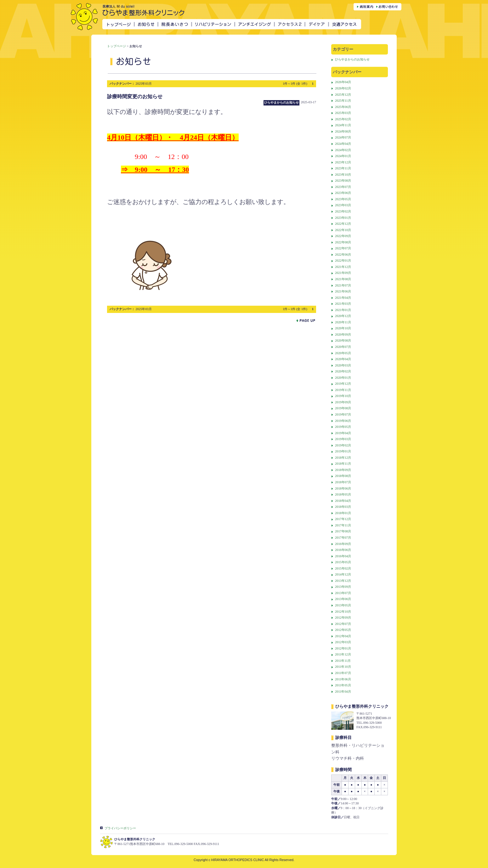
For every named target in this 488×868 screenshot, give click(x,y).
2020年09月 (343, 335)
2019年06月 (343, 421)
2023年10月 (343, 175)
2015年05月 (343, 562)
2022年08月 (343, 242)
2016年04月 (343, 556)
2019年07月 (343, 414)
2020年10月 (343, 328)
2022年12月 (343, 224)
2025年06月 (343, 107)
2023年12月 (343, 162)
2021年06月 (343, 291)
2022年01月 (343, 261)
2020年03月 (343, 365)
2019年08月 (343, 408)
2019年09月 (343, 402)
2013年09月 (343, 587)
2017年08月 (343, 531)
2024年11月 (343, 125)
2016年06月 (343, 550)
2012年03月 (343, 642)
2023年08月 (343, 181)
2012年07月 (343, 624)
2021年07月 (343, 285)
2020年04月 (343, 359)
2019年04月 (343, 433)
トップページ (116, 46)
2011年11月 (343, 661)
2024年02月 (343, 150)
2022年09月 (343, 236)
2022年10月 (343, 230)
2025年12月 (343, 95)
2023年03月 (343, 205)
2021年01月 (343, 310)
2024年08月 (343, 131)
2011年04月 (343, 692)
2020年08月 (343, 340)
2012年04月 (343, 636)
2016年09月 (343, 544)
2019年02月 (343, 445)
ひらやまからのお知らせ (352, 59)
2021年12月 (343, 267)
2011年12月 (343, 654)
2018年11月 (343, 464)
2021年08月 (343, 279)
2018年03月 (343, 507)
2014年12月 (343, 574)
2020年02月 (343, 371)
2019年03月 (343, 439)
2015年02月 (343, 568)
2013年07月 (343, 593)
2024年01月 (343, 156)
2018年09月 (343, 470)
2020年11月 (343, 322)
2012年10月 (343, 612)
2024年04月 (343, 144)
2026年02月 (343, 88)
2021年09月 (343, 273)
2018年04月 (343, 501)
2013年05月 (343, 605)
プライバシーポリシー (120, 828)
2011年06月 (343, 679)
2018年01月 (343, 513)
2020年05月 (343, 353)
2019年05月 (343, 427)
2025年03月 (343, 113)
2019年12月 (343, 384)
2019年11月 (343, 390)
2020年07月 (343, 347)
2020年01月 (343, 378)
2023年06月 (343, 193)
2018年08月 (343, 476)
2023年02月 (343, 211)
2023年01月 (343, 218)
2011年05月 (343, 685)
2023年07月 (343, 187)
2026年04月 (343, 82)
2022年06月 (343, 255)
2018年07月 (343, 482)
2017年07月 (343, 538)
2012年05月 (343, 630)
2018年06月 (343, 488)
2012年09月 (343, 618)
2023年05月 (343, 199)
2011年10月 (343, 667)
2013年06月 (343, 599)
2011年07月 (343, 673)
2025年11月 (343, 101)
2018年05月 (343, 494)
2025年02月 (343, 119)
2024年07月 (343, 137)
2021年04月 (343, 298)
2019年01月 (343, 451)
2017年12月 (343, 519)
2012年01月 (343, 648)
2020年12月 (343, 316)
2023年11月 (343, 168)
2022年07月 (343, 248)
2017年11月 (343, 525)
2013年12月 (343, 581)
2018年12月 (343, 458)
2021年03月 (343, 304)
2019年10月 (343, 396)
